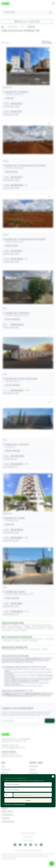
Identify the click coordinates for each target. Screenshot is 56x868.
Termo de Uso (8, 804)
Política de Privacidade (19, 804)
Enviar (28, 800)
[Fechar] (53, 776)
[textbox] (33, 795)
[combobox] (33, 795)
